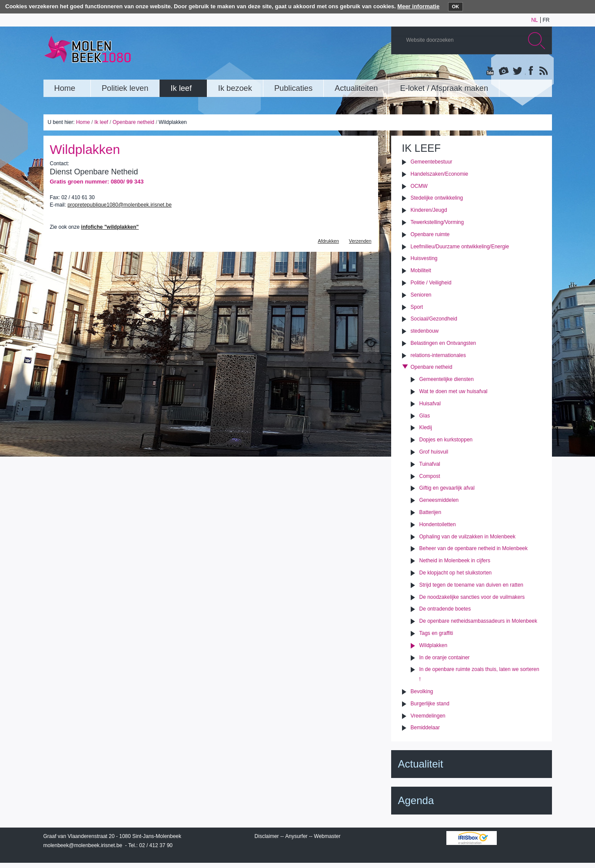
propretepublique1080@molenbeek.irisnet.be (120, 205)
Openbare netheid (133, 122)
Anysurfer (296, 836)
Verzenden (360, 241)
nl (534, 20)
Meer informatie (418, 6)
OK (456, 7)
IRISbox (472, 838)
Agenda (416, 800)
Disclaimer (267, 836)
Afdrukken (328, 241)
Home (83, 122)
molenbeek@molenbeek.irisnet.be (83, 845)
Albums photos (504, 71)
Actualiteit (421, 764)
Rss (543, 71)
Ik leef (101, 122)
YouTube (491, 71)
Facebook (530, 71)
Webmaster (327, 836)
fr (546, 20)
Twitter (517, 71)
